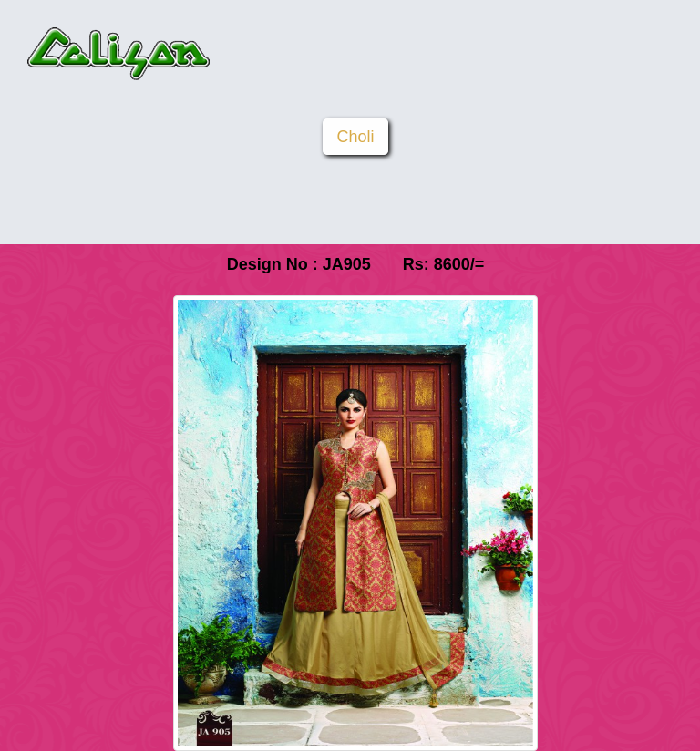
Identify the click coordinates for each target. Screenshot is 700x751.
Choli (355, 137)
